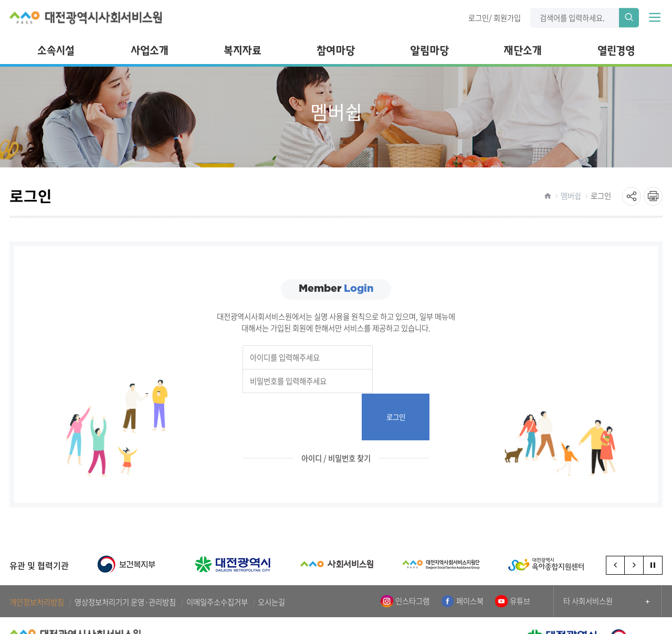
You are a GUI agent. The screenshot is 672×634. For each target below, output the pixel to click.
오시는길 (271, 555)
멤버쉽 (571, 196)
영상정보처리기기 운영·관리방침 (125, 555)
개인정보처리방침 (37, 555)
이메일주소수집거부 (217, 555)
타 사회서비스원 (588, 554)
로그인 (479, 17)
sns (632, 196)
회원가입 (507, 17)
